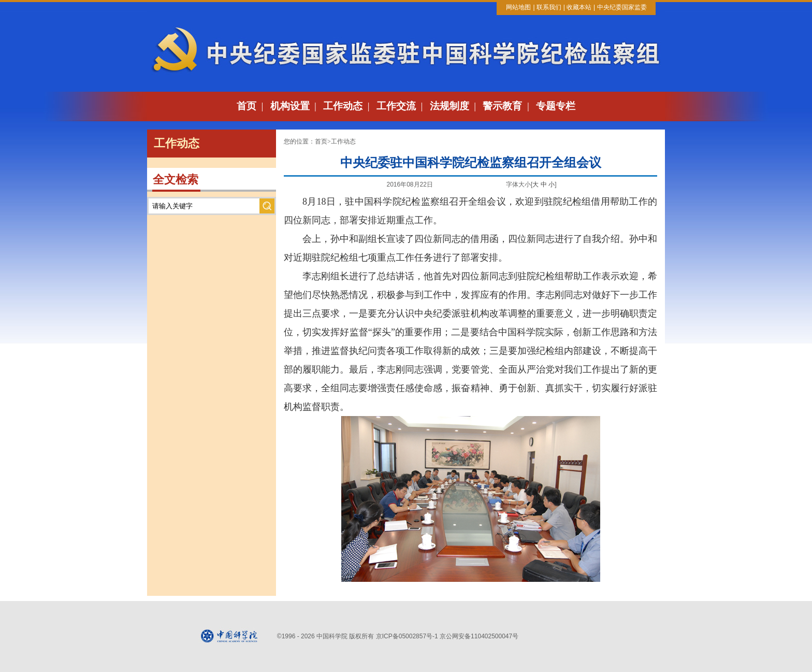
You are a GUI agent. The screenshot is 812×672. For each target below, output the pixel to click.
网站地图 (518, 7)
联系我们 (549, 7)
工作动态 (343, 106)
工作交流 (396, 106)
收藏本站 (579, 7)
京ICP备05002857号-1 (407, 636)
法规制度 (450, 106)
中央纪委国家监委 (622, 7)
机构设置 (290, 106)
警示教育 (502, 106)
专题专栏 (556, 106)
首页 (247, 106)
